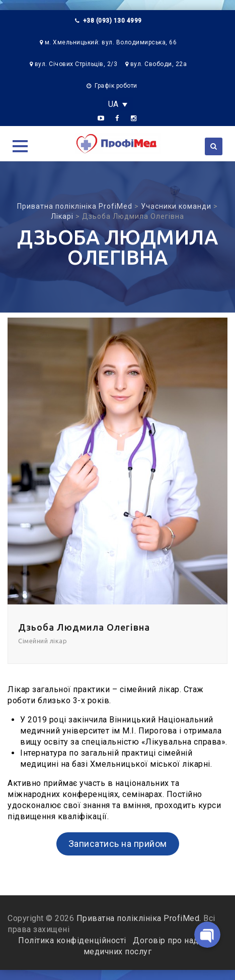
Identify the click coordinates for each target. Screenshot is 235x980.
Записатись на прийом (118, 844)
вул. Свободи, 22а (159, 64)
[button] (20, 146)
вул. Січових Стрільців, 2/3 (76, 64)
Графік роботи (116, 86)
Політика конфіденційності (73, 940)
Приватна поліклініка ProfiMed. (139, 918)
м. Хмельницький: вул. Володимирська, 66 (111, 42)
